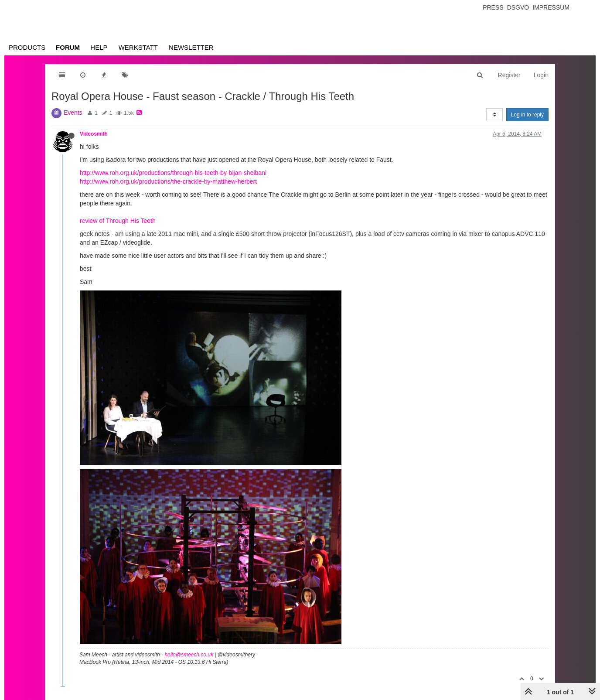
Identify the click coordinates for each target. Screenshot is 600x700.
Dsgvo (518, 7)
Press (493, 7)
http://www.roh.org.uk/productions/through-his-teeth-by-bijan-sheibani (173, 173)
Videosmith (94, 134)
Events (73, 113)
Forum (68, 47)
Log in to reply (527, 115)
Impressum (551, 7)
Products (27, 47)
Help (99, 47)
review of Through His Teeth (118, 221)
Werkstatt (138, 47)
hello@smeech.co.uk (189, 655)
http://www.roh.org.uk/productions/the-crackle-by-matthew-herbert (168, 181)
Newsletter (191, 47)
